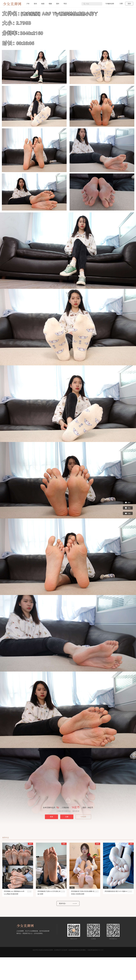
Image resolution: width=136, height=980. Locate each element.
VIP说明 (83, 817)
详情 (128, 508)
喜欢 (128, 502)
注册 (121, 4)
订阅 (128, 513)
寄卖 (65, 4)
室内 (35, 4)
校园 (43, 4)
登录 (129, 4)
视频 (50, 4)
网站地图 (101, 950)
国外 (58, 4)
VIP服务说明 (110, 4)
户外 (28, 4)
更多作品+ (63, 903)
